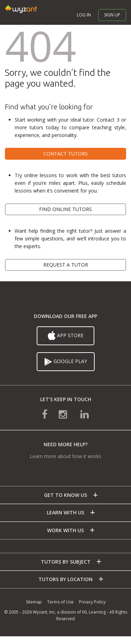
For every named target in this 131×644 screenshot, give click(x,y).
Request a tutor (66, 265)
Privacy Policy (92, 602)
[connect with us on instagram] (64, 414)
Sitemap (34, 602)
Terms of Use (60, 602)
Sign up (112, 15)
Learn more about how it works (65, 456)
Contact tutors (65, 154)
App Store (66, 336)
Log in (84, 15)
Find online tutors (65, 209)
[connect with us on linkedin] (85, 414)
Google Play (66, 362)
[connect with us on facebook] (45, 414)
